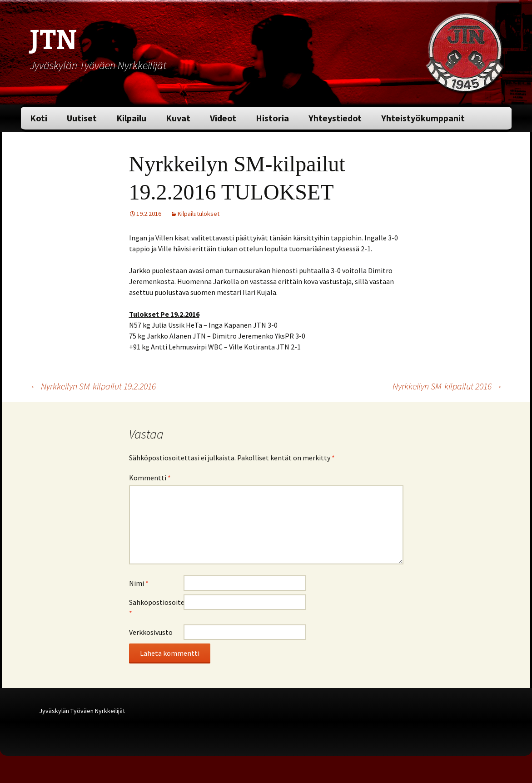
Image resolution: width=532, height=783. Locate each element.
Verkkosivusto (151, 632)
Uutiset (82, 118)
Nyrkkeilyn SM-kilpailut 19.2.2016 (93, 386)
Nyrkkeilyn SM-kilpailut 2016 (447, 386)
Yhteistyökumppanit (423, 118)
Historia (272, 118)
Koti (39, 118)
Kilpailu (131, 118)
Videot (223, 118)
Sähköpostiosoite (156, 608)
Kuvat (178, 118)
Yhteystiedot (335, 118)
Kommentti (150, 478)
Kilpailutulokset (199, 214)
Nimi (139, 583)
